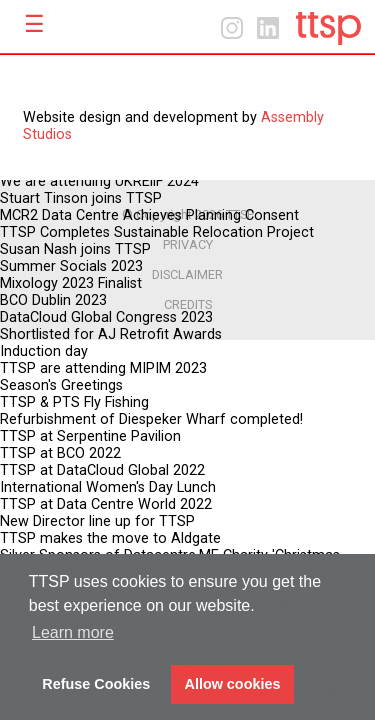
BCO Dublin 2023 (53, 300)
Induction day (44, 351)
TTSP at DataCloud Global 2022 (102, 470)
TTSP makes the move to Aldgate (110, 538)
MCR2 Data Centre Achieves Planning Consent (149, 215)
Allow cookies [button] (233, 684)
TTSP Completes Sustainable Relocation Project (157, 232)
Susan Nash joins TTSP (75, 249)
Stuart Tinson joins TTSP (81, 198)
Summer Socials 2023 (71, 266)
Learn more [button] (73, 632)
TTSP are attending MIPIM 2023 (103, 368)
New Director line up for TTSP (97, 521)
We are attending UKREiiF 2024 (99, 181)
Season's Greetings (61, 385)
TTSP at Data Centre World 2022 (106, 504)
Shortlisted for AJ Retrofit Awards (111, 334)
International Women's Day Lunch (108, 487)
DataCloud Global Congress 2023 (106, 317)
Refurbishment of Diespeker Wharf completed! (151, 419)
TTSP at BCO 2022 (60, 453)
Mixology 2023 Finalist (71, 283)
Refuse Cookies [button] (96, 684)
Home (328, 28)
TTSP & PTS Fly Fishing (74, 402)
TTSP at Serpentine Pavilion (90, 436)
